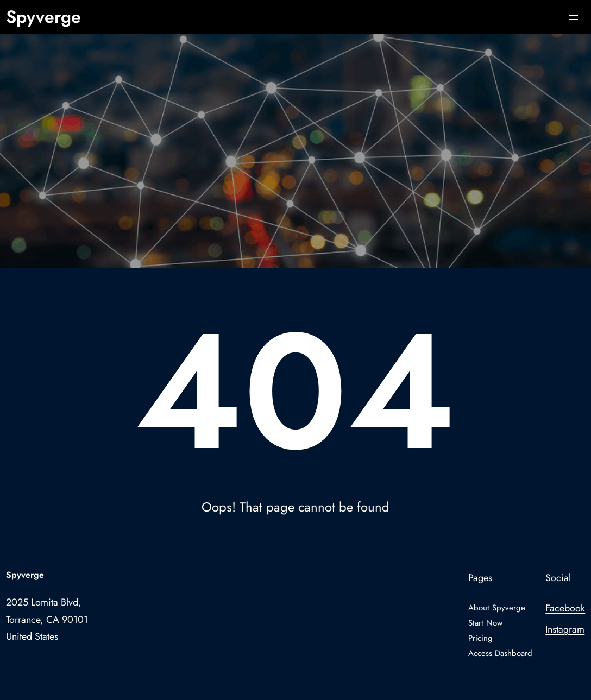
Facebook (565, 608)
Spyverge (43, 17)
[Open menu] (574, 17)
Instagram (565, 629)
